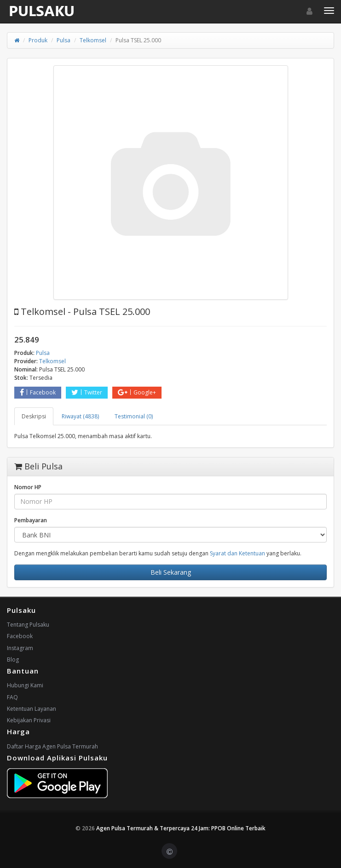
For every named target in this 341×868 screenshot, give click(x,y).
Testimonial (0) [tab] (134, 416)
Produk (38, 40)
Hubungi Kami (25, 685)
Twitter (87, 392)
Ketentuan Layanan (32, 709)
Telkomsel (93, 40)
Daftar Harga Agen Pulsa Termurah (52, 746)
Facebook (38, 392)
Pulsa (64, 40)
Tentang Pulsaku (28, 625)
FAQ (12, 697)
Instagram (20, 648)
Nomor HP (28, 487)
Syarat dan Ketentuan (237, 553)
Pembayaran (31, 520)
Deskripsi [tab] (34, 416)
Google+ (137, 392)
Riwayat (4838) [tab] (80, 416)
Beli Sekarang (171, 572)
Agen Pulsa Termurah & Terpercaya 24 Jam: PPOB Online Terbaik (181, 828)
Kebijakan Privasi (29, 720)
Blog (13, 660)
